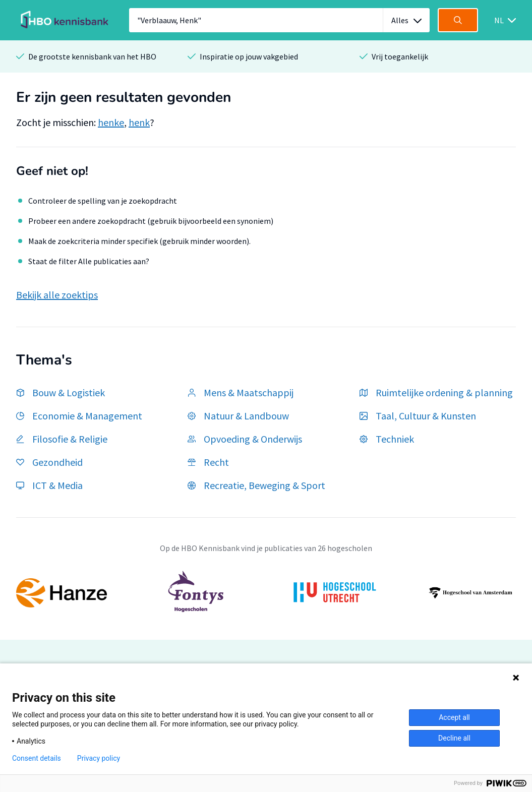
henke (111, 122)
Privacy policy (99, 758)
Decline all (454, 738)
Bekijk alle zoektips (57, 295)
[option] (266, 593)
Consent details (37, 758)
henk (139, 122)
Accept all (454, 717)
